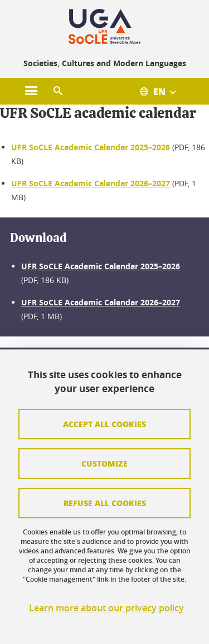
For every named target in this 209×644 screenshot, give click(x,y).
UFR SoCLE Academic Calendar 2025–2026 (91, 147)
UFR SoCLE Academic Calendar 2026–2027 (91, 183)
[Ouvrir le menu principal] (31, 91)
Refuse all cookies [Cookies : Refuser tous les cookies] (105, 503)
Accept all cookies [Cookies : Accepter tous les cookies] (104, 424)
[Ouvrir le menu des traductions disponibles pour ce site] (163, 91)
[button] (58, 91)
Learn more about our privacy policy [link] (106, 608)
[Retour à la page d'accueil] (104, 27)
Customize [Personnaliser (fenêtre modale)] (104, 463)
